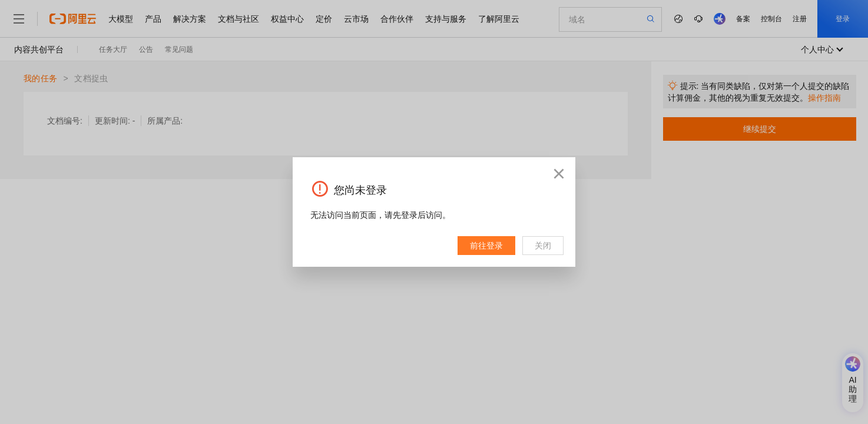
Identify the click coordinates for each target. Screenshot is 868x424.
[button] (559, 174)
